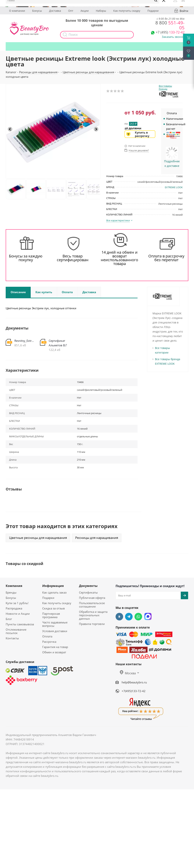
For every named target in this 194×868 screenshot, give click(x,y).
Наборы (101, 11)
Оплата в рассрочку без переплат (166, 258)
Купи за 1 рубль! (17, 603)
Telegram (129, 617)
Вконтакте (119, 617)
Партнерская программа (51, 615)
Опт (71, 11)
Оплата (47, 636)
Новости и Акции (18, 614)
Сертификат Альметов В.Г (58, 343)
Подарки (153, 11)
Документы (88, 586)
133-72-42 (170, 32)
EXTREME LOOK (174, 187)
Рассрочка (49, 642)
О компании (17, 11)
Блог (9, 619)
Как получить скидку (127, 11)
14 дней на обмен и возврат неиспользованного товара (119, 258)
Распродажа (14, 608)
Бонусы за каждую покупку (26, 258)
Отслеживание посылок (16, 631)
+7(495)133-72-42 (134, 691)
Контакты (12, 638)
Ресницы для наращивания (97, 538)
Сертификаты (88, 592)
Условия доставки (55, 631)
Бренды (11, 592)
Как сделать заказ (54, 592)
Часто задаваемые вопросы (55, 624)
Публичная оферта (92, 598)
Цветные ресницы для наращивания (38, 538)
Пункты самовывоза (20, 624)
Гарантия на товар (55, 647)
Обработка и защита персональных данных (93, 615)
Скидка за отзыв (54, 608)
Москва (128, 673)
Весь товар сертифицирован (73, 258)
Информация (53, 586)
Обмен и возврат (54, 652)
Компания (14, 586)
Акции (85, 11)
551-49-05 (170, 25)
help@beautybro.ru (134, 682)
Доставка (55, 11)
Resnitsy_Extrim (24, 341)
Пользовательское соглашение (92, 605)
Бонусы (37, 11)
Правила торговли (92, 624)
